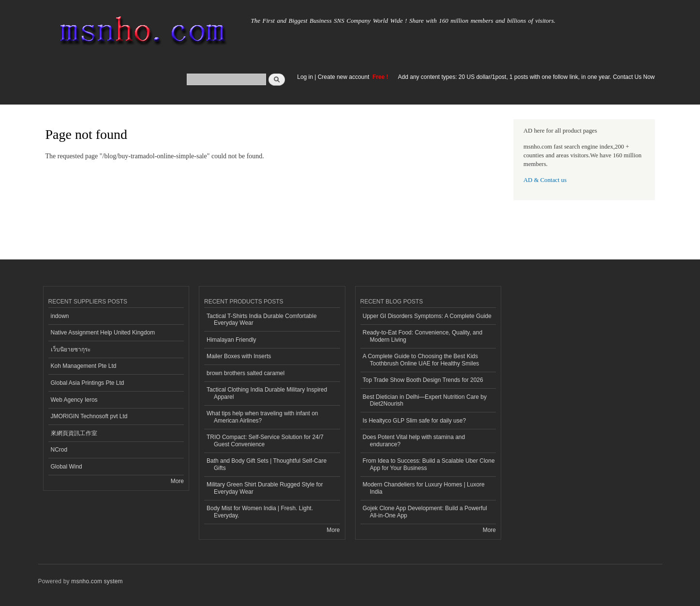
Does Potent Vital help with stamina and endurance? (414, 440)
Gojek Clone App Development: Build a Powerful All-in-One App (425, 512)
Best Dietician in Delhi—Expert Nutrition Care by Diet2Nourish (425, 400)
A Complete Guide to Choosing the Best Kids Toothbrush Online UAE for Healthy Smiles (421, 360)
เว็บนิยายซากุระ (71, 349)
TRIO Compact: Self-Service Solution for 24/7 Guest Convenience (265, 440)
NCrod (59, 450)
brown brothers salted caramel (246, 373)
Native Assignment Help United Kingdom (103, 333)
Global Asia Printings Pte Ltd (88, 383)
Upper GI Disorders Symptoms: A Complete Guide (427, 316)
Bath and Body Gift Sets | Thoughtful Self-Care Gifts (267, 464)
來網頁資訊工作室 (74, 433)
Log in (305, 77)
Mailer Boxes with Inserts (239, 356)
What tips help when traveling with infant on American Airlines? (262, 417)
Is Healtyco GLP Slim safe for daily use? (415, 421)
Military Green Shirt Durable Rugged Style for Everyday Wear (265, 488)
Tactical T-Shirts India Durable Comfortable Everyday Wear (262, 319)
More (177, 481)
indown (60, 316)
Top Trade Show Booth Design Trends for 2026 (423, 380)
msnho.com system (97, 581)
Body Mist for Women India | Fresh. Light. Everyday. (260, 512)
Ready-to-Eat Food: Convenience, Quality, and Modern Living (423, 336)
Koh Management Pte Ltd (84, 366)
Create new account (344, 77)
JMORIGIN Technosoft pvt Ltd (89, 416)
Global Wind (67, 467)
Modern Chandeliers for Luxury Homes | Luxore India (424, 488)
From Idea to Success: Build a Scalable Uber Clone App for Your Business (429, 464)
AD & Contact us (545, 180)
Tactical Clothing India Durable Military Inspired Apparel (267, 393)
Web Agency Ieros (74, 400)
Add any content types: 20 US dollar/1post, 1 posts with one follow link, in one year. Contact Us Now (527, 77)
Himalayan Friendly (231, 340)
